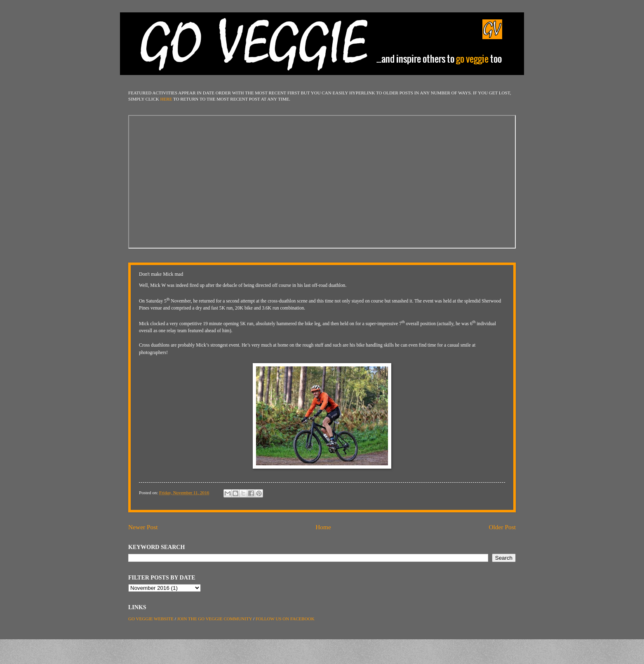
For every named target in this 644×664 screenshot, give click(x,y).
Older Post (502, 527)
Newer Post (143, 527)
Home (323, 527)
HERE (166, 99)
